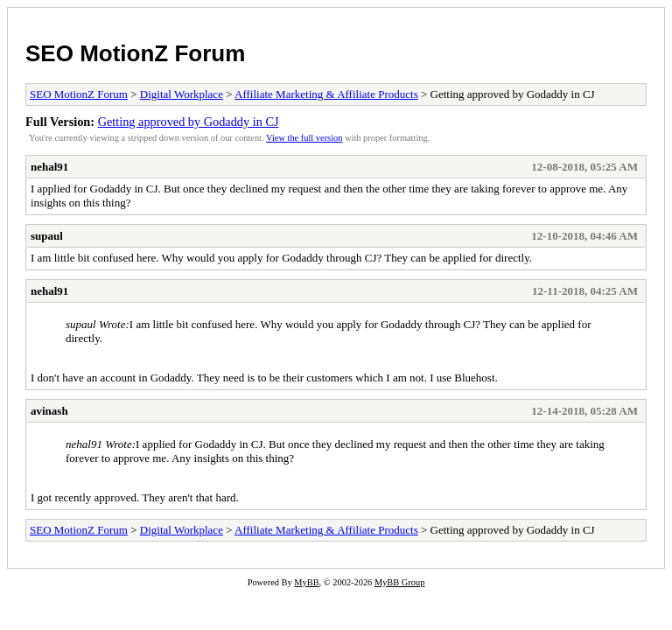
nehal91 (49, 167)
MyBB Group (399, 582)
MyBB (306, 582)
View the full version (304, 138)
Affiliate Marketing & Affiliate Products (326, 94)
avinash (49, 411)
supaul (47, 236)
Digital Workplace (182, 94)
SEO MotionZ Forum (135, 53)
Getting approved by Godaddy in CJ (189, 122)
